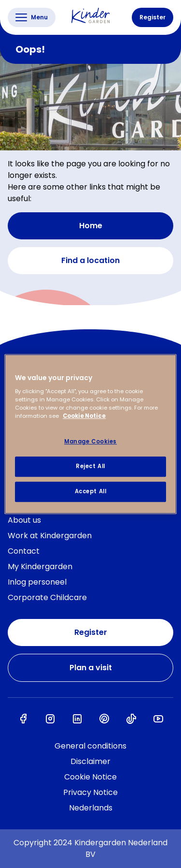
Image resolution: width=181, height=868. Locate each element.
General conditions (90, 746)
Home (91, 226)
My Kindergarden (40, 566)
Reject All (90, 466)
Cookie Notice (90, 777)
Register (153, 17)
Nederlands (91, 808)
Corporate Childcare (47, 597)
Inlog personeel (37, 582)
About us (24, 520)
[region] (90, 434)
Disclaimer (90, 761)
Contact (24, 551)
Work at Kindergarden (50, 536)
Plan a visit (91, 668)
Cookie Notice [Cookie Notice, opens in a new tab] (84, 416)
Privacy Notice (90, 792)
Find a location (90, 260)
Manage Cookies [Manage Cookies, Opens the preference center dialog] (90, 442)
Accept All (91, 491)
